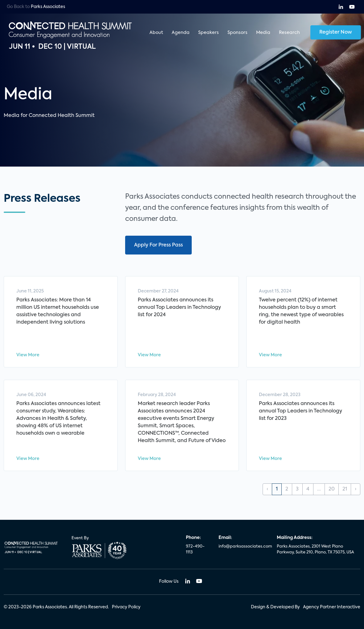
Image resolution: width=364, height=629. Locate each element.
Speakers (209, 33)
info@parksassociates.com (244, 546)
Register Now (336, 32)
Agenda (181, 33)
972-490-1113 (195, 550)
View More (28, 355)
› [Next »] (356, 489)
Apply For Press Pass (158, 245)
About (156, 33)
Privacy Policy (126, 607)
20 (332, 489)
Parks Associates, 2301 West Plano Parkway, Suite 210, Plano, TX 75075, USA (315, 550)
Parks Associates (48, 7)
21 (345, 489)
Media (263, 33)
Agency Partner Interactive (332, 607)
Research (289, 33)
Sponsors (237, 33)
